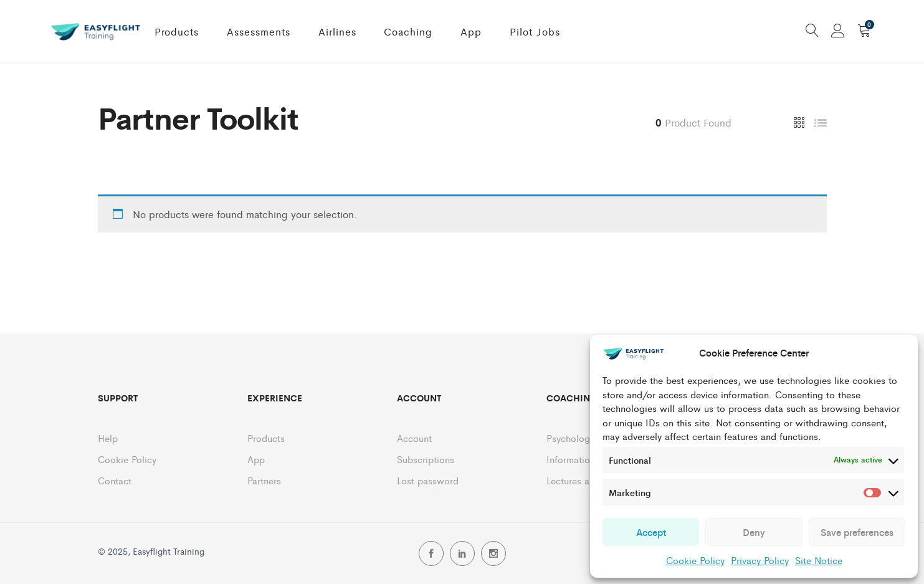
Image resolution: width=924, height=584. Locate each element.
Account (414, 438)
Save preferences (857, 532)
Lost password (428, 480)
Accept (651, 532)
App (471, 31)
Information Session (588, 459)
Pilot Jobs (535, 31)
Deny (754, 532)
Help (108, 438)
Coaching (408, 31)
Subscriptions (426, 459)
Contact (115, 480)
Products (177, 31)
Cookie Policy (695, 560)
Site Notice (819, 560)
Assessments (259, 31)
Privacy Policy (760, 560)
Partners (264, 480)
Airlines (337, 31)
